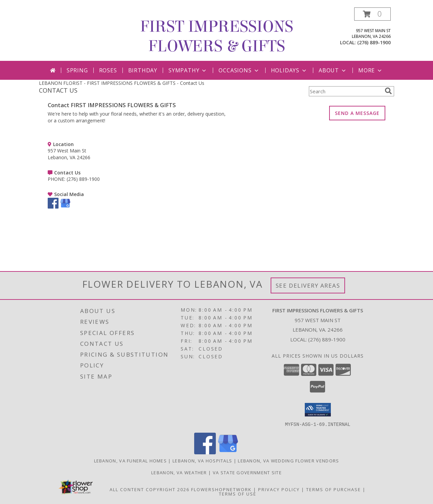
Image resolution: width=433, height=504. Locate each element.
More (371, 70)
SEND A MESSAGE (357, 113)
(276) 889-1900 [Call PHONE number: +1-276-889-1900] (83, 179)
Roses (108, 70)
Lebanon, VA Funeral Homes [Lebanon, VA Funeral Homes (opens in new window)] (131, 460)
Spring (77, 70)
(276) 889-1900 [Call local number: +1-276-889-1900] (374, 42)
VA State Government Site (247, 472)
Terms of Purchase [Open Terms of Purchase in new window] (334, 489)
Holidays (289, 70)
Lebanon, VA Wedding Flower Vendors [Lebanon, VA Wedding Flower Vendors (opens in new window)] (288, 460)
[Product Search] (345, 91)
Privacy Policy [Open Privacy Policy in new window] (279, 489)
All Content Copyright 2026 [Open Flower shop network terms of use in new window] (150, 489)
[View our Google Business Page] (65, 207)
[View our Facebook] (53, 207)
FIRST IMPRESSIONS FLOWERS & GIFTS (217, 37)
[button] (372, 14)
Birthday (143, 70)
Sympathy (188, 70)
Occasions (239, 70)
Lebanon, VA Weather (179, 472)
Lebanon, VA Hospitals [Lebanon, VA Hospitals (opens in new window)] (202, 460)
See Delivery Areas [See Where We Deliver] (308, 285)
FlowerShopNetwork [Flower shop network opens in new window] (221, 489)
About (333, 70)
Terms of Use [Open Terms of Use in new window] (238, 494)
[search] (388, 91)
